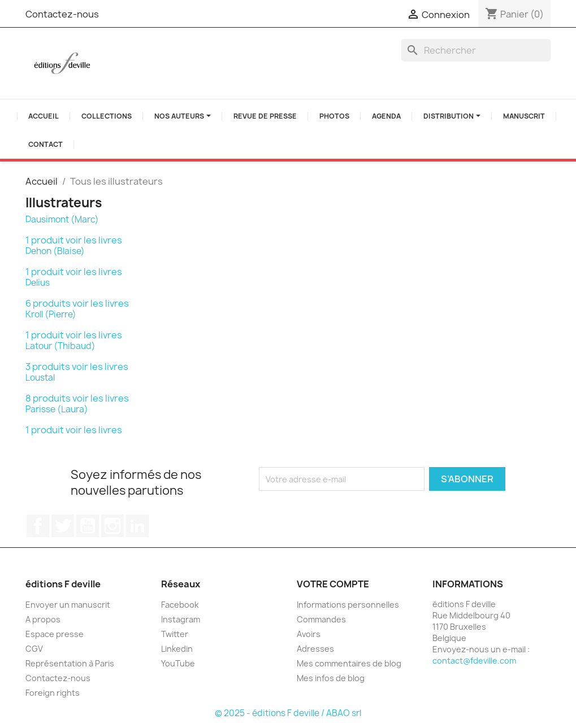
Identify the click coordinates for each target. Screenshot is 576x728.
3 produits (48, 367)
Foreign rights (53, 693)
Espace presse (55, 634)
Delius (38, 283)
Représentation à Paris (70, 663)
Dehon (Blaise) (55, 251)
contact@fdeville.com (474, 661)
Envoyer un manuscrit (68, 605)
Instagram (112, 526)
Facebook (38, 526)
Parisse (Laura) (57, 409)
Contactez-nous (62, 14)
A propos (43, 619)
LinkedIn (137, 526)
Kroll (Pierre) (51, 314)
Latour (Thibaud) (60, 346)
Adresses (315, 649)
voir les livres (94, 240)
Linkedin (177, 649)
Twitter (63, 526)
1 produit (45, 240)
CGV (34, 649)
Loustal (40, 378)
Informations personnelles (348, 605)
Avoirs (309, 634)
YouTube (88, 526)
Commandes (321, 619)
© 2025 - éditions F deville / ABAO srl (288, 713)
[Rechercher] (476, 50)
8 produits (48, 398)
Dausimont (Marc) (62, 219)
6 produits (48, 303)
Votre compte (333, 584)
